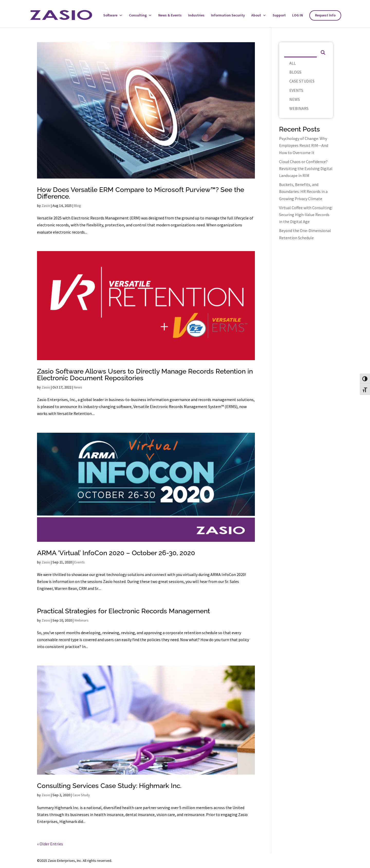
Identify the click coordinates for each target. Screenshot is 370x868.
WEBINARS (299, 108)
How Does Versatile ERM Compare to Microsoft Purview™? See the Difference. (141, 193)
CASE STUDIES (302, 81)
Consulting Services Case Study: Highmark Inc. (109, 786)
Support (279, 15)
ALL (293, 63)
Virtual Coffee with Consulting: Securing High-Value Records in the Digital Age (306, 215)
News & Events (170, 15)
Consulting (138, 15)
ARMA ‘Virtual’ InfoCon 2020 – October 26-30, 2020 (116, 553)
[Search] (300, 52)
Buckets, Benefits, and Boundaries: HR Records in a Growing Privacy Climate (303, 191)
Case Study (81, 795)
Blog (77, 206)
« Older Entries (50, 844)
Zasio (46, 206)
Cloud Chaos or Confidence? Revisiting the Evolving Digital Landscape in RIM (306, 169)
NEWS (295, 99)
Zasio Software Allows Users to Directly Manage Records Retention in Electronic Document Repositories (145, 375)
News (78, 387)
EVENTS (296, 90)
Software (110, 15)
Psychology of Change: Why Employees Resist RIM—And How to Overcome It (304, 145)
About (256, 15)
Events (80, 562)
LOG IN (298, 15)
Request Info (325, 15)
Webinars (81, 620)
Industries (196, 15)
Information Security (228, 15)
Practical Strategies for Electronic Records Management (123, 611)
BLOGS (295, 72)
